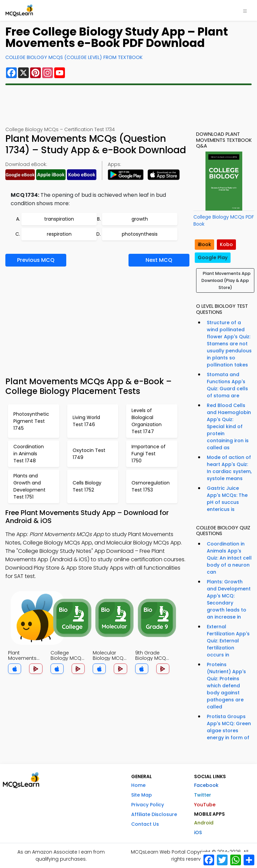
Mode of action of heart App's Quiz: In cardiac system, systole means (229, 468)
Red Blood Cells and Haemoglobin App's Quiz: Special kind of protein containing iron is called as (229, 426)
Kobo (226, 244)
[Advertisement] (128, 106)
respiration (59, 234)
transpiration (59, 219)
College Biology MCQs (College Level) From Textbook (74, 57)
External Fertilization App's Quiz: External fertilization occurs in (228, 641)
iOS (198, 832)
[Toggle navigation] (245, 10)
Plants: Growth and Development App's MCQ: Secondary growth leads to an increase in (229, 599)
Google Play (213, 257)
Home (138, 785)
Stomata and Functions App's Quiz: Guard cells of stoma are (227, 385)
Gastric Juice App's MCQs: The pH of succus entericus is (227, 499)
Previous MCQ (36, 260)
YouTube (205, 805)
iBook (204, 244)
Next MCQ (159, 260)
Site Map (142, 795)
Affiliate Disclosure (154, 814)
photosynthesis (140, 234)
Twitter (203, 795)
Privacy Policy (148, 805)
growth (140, 219)
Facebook (206, 785)
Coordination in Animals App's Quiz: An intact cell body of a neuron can (229, 558)
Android (204, 823)
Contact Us (145, 824)
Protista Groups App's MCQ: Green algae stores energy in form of (229, 727)
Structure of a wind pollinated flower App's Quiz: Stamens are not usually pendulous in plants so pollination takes (229, 344)
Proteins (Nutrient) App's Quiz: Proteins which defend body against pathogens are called (226, 686)
